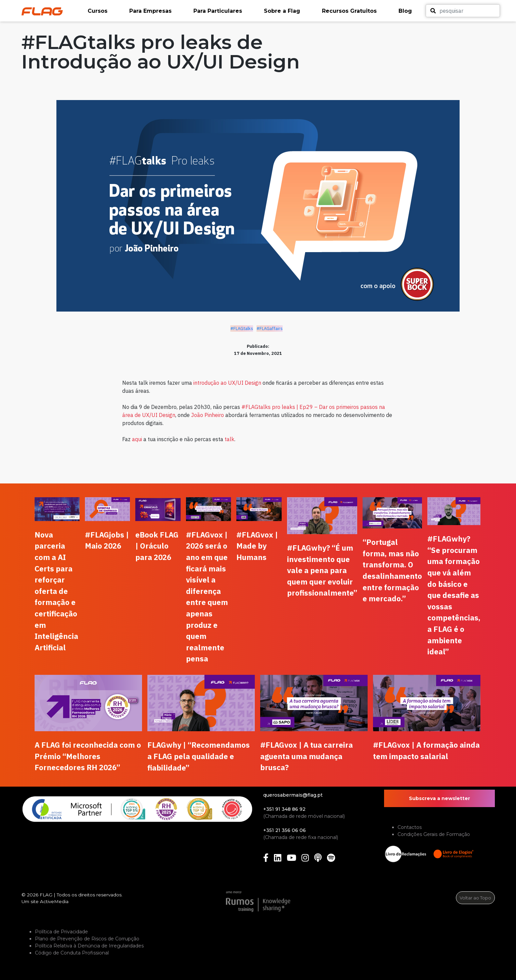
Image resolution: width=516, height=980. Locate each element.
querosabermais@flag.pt (293, 795)
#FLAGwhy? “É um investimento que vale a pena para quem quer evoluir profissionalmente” (322, 570)
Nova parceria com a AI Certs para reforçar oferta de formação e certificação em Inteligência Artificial (56, 591)
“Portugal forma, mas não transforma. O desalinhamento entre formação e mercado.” (392, 570)
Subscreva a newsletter (439, 798)
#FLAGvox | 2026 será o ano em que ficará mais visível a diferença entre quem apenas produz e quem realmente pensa (207, 597)
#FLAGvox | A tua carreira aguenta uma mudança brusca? (307, 756)
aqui (137, 439)
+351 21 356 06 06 (285, 830)
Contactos (410, 827)
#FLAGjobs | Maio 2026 (107, 540)
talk (229, 439)
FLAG (46, 895)
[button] (105, 11)
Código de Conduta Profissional (72, 953)
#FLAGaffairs (270, 329)
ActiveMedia (54, 901)
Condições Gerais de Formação (434, 834)
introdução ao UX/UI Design (227, 383)
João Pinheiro (207, 415)
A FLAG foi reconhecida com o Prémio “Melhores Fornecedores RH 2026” (88, 756)
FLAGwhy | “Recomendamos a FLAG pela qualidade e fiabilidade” (199, 756)
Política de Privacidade (61, 932)
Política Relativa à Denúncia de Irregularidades (89, 946)
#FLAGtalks (242, 329)
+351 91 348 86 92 (284, 809)
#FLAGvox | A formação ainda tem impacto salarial (426, 751)
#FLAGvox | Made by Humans (257, 546)
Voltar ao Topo (475, 898)
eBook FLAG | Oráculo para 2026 (157, 546)
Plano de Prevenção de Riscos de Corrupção (87, 939)
